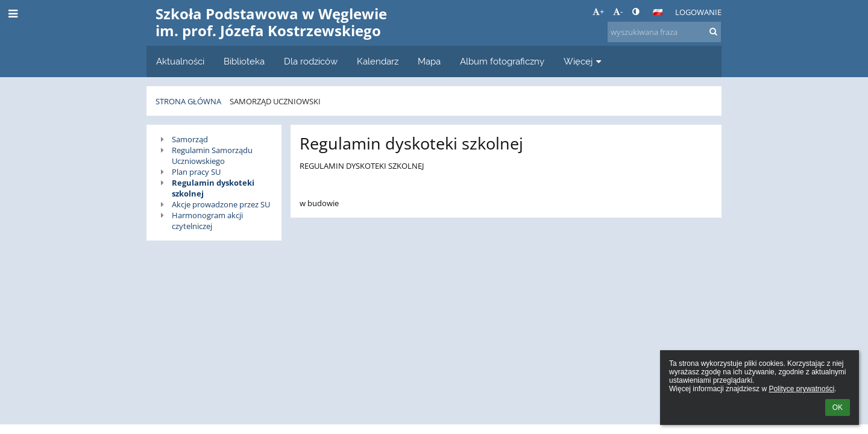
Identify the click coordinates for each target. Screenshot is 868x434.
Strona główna (188, 101)
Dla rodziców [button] (311, 61)
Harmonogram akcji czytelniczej (207, 221)
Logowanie (698, 12)
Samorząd (190, 139)
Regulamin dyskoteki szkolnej (213, 188)
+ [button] (598, 11)
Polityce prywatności (801, 389)
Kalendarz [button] (378, 61)
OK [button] (838, 407)
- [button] (618, 11)
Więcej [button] (584, 61)
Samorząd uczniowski (275, 101)
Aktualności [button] (180, 61)
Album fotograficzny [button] (502, 61)
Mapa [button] (429, 61)
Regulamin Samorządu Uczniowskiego (212, 156)
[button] (658, 12)
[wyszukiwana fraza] (664, 32)
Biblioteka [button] (244, 61)
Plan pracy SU (196, 172)
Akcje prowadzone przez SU (221, 204)
